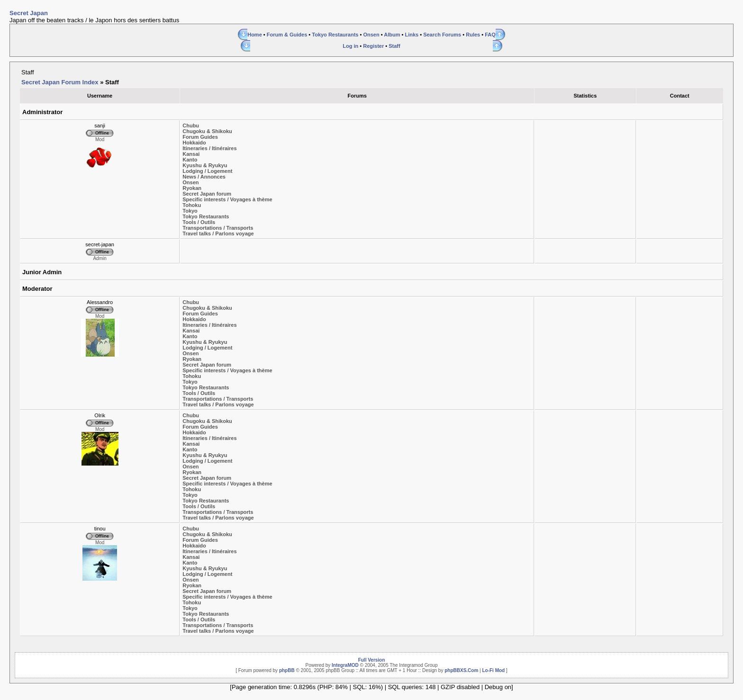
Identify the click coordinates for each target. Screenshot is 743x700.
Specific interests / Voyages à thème (227, 199)
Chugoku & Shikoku (207, 131)
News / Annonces (204, 177)
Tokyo (190, 211)
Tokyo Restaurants (335, 35)
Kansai (191, 154)
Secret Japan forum (207, 194)
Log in (350, 46)
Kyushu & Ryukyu (205, 165)
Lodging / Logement (207, 171)
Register (373, 46)
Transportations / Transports (218, 228)
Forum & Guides (287, 35)
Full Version (372, 660)
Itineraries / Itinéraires (209, 148)
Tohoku (192, 205)
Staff (394, 46)
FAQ (490, 35)
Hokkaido (194, 143)
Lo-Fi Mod (493, 670)
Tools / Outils (199, 222)
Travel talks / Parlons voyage (218, 233)
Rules (473, 35)
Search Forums (442, 35)
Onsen (371, 35)
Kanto (190, 160)
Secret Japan (29, 13)
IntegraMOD (345, 665)
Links (412, 35)
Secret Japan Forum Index (60, 82)
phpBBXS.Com (461, 670)
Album (392, 35)
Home (255, 35)
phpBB (287, 670)
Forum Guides (200, 137)
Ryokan (192, 188)
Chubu (191, 126)
